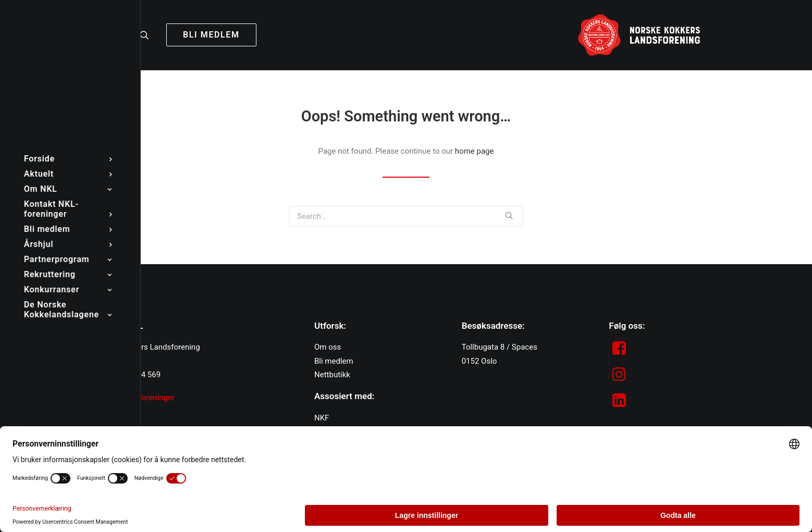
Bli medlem (334, 361)
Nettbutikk (332, 375)
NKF (322, 418)
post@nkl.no (115, 361)
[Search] (149, 35)
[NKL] (639, 35)
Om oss (328, 347)
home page (475, 151)
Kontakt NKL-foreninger (134, 398)
